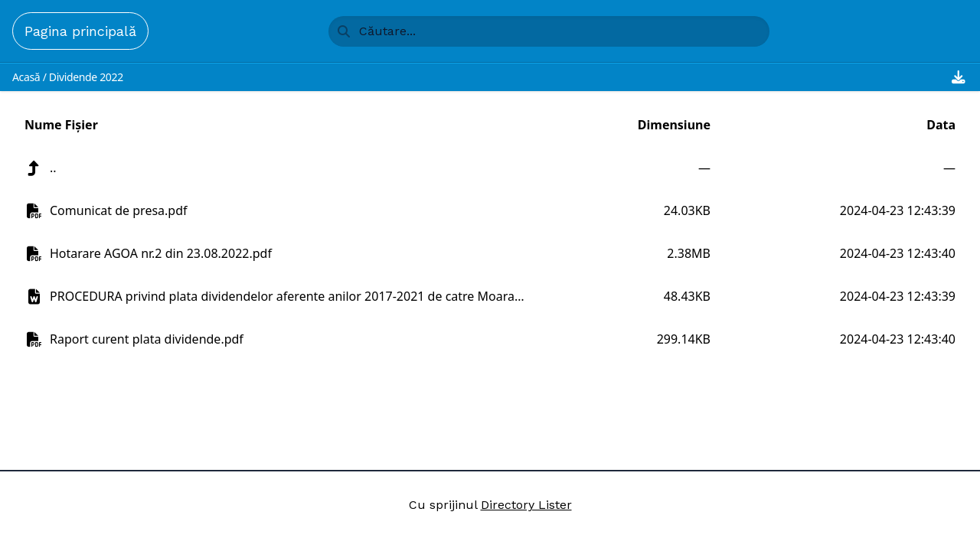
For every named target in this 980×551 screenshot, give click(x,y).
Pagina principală (80, 31)
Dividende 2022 (86, 77)
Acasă (26, 77)
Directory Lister (526, 505)
